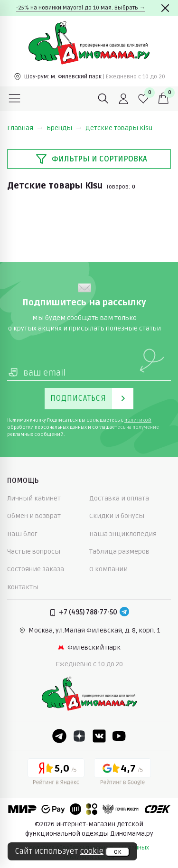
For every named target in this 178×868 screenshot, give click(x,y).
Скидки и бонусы (117, 516)
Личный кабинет (34, 498)
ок (117, 852)
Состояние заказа (36, 569)
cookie (92, 851)
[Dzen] (79, 736)
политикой (138, 420)
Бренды (64, 128)
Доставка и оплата (119, 498)
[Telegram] (124, 613)
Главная (25, 128)
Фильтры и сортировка (91, 159)
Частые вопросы (34, 552)
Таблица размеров (119, 552)
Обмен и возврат (34, 516)
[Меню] (15, 99)
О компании (108, 569)
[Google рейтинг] (122, 774)
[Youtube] (119, 736)
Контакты (23, 587)
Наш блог (22, 534)
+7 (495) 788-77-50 (88, 612)
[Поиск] (103, 99)
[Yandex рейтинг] (56, 774)
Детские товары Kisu (119, 128)
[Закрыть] (165, 8)
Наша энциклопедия (123, 534)
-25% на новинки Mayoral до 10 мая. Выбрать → (81, 8)
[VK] (99, 736)
